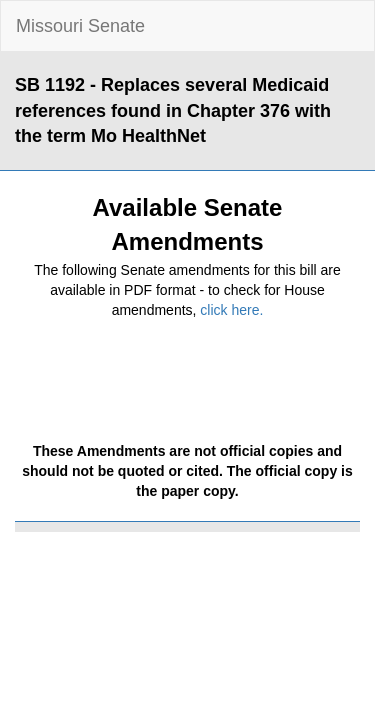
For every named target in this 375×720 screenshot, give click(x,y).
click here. (231, 310)
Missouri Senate (80, 26)
